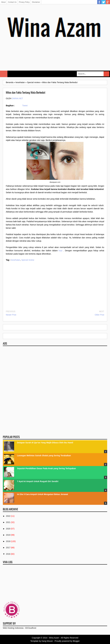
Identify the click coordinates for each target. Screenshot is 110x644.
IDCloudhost (31, 628)
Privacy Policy (24, 2)
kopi (61, 251)
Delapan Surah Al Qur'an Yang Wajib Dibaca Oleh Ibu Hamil (45, 443)
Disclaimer (36, 2)
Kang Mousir (47, 641)
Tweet (25, 106)
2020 (8, 529)
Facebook (99, 2)
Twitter (104, 2)
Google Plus (108, 2)
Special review (28, 260)
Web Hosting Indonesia (13, 628)
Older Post (99, 315)
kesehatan (16, 260)
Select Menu (4, 74)
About (3, 2)
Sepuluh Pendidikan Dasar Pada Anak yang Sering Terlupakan (47, 468)
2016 (8, 554)
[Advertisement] (55, 60)
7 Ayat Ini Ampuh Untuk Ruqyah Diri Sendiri (38, 481)
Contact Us (12, 2)
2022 (8, 516)
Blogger (76, 641)
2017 (8, 548)
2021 (8, 522)
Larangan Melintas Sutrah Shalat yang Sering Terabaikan (44, 456)
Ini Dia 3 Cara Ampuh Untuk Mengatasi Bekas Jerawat (43, 494)
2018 (8, 541)
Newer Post (11, 315)
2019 (8, 535)
